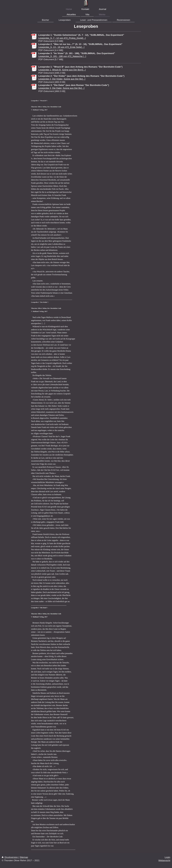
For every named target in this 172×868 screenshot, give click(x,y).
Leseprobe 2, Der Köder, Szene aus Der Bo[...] (62, 79)
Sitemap (24, 857)
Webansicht (164, 860)
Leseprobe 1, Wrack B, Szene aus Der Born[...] (62, 70)
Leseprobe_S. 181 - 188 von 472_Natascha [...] (62, 56)
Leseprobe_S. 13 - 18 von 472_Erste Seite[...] (61, 47)
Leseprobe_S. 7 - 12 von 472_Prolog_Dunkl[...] (62, 38)
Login (168, 857)
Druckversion (10, 857)
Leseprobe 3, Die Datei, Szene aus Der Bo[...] (61, 88)
